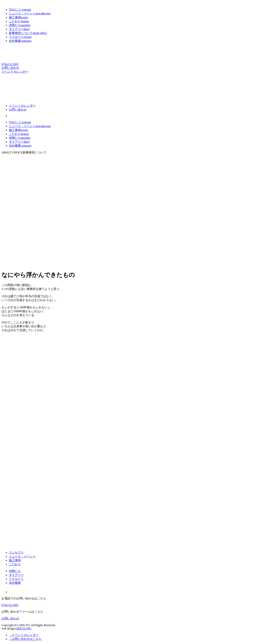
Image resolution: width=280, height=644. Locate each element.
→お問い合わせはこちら (25, 639)
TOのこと (20, 122)
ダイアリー (19, 142)
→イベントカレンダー (24, 635)
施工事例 (18, 130)
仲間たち (20, 138)
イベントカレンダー (15, 72)
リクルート (16, 579)
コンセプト (16, 552)
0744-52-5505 (10, 64)
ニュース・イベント (30, 126)
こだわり (19, 134)
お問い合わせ (10, 68)
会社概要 (20, 146)
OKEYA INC (24, 628)
